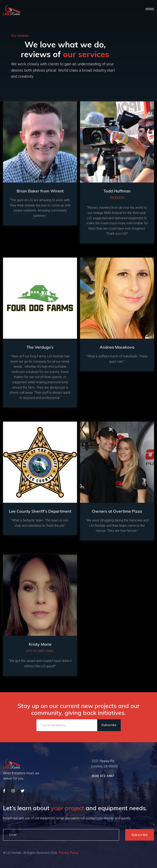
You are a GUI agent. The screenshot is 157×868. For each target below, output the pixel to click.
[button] (150, 9)
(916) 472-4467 (103, 777)
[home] (12, 10)
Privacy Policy (68, 855)
